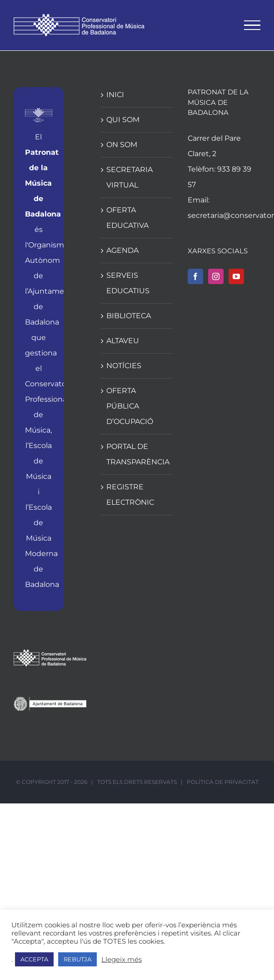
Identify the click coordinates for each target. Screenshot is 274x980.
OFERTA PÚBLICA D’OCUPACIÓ (130, 406)
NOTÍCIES (124, 366)
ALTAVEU (123, 341)
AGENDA (122, 250)
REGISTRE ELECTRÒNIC (130, 495)
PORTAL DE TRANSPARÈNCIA (138, 454)
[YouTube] (236, 276)
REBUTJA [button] (77, 959)
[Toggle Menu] (252, 25)
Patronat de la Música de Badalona (43, 183)
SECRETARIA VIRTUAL (130, 177)
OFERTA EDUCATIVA (127, 218)
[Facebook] (195, 276)
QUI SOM (123, 120)
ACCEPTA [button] (34, 959)
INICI (115, 95)
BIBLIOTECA (129, 316)
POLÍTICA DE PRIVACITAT (223, 782)
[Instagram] (216, 276)
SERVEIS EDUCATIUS (128, 283)
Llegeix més (122, 960)
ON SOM (122, 145)
